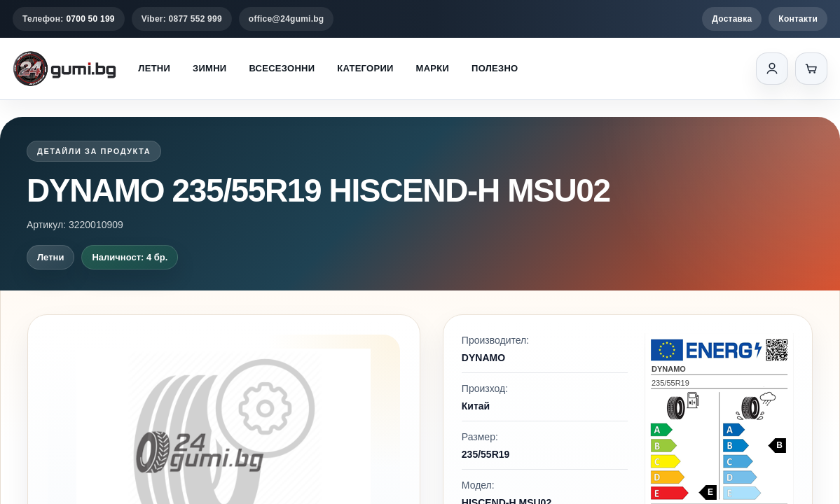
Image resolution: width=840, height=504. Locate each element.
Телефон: (69, 19)
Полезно (495, 68)
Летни (154, 68)
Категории (365, 68)
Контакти (798, 19)
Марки (433, 68)
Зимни (209, 68)
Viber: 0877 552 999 (182, 19)
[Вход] (772, 69)
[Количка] (811, 69)
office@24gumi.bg (287, 19)
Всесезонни (282, 68)
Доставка (732, 19)
